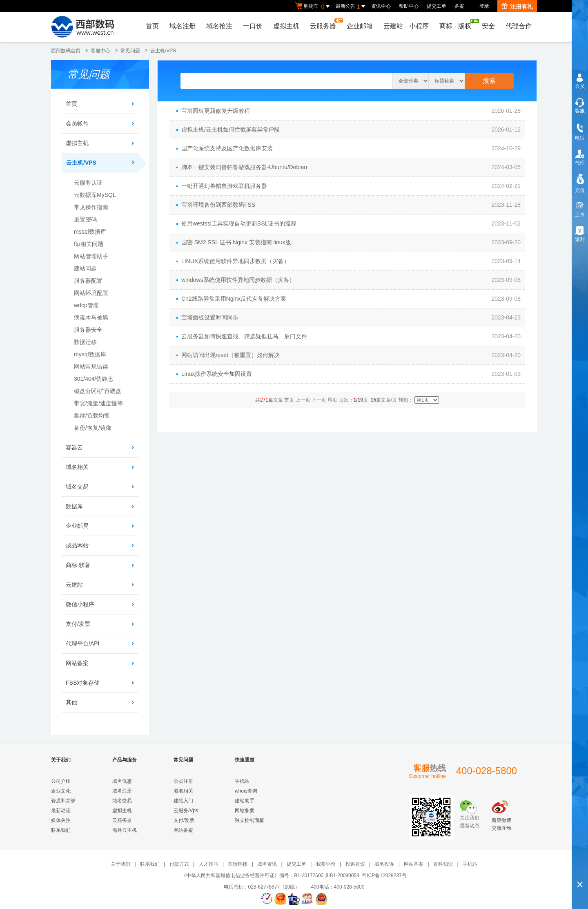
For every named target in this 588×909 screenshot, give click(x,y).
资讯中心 (381, 6)
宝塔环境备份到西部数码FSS (218, 205)
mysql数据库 (90, 354)
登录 (484, 6)
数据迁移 (85, 342)
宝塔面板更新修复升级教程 (216, 111)
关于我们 (120, 864)
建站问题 (85, 268)
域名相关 (77, 467)
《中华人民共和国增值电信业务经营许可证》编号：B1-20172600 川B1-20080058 (270, 875)
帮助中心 (409, 6)
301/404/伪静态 (94, 379)
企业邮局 (77, 526)
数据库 (74, 506)
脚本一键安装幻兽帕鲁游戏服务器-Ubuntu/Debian (244, 167)
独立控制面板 (249, 820)
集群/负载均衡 (92, 415)
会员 (580, 86)
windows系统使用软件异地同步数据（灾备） (238, 280)
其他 (71, 702)
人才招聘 (209, 864)
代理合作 (519, 26)
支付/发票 (78, 624)
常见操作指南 (91, 207)
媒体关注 (61, 820)
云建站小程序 (406, 26)
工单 (580, 215)
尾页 (332, 400)
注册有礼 (517, 7)
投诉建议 (355, 864)
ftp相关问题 (89, 244)
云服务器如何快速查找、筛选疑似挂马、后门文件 (244, 336)
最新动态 (61, 811)
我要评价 (326, 864)
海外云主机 (125, 830)
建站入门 (183, 801)
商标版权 (457, 24)
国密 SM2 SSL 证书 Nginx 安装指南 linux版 (236, 242)
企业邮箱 (360, 26)
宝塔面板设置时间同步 (210, 317)
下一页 (319, 400)
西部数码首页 (66, 51)
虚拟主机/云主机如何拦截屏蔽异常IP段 (231, 130)
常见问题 (130, 51)
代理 (580, 163)
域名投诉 (384, 864)
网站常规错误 (91, 366)
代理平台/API (82, 643)
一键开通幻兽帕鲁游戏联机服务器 (224, 186)
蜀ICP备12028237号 (384, 875)
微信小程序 (80, 604)
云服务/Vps (186, 811)
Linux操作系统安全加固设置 (217, 374)
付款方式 (179, 864)
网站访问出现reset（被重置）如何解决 (231, 355)
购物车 (313, 7)
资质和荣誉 (63, 801)
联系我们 (61, 830)
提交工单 (437, 6)
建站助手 (245, 801)
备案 (459, 6)
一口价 (253, 26)
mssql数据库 (90, 232)
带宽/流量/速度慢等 (98, 403)
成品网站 (77, 545)
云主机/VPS (163, 51)
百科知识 (443, 864)
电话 (580, 138)
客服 (580, 111)
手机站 (242, 781)
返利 (580, 239)
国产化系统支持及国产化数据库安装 (227, 148)
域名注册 (183, 26)
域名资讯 (267, 864)
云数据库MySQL (95, 195)
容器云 (74, 447)
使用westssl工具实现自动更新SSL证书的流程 (239, 223)
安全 (488, 26)
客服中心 (100, 51)
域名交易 (77, 487)
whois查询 (246, 791)
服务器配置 (88, 281)
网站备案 (77, 663)
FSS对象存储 (83, 683)
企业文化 (61, 791)
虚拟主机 (286, 26)
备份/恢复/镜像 (93, 428)
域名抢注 (219, 26)
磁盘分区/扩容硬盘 (98, 391)
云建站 (74, 585)
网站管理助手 (91, 256)
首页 (152, 26)
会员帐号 (77, 123)
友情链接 (238, 864)
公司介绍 (61, 781)
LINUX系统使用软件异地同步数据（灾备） (235, 261)
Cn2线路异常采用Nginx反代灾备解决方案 (234, 299)
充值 (580, 190)
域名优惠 (122, 781)
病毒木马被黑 (91, 317)
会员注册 (183, 781)
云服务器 (325, 24)
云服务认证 (88, 183)
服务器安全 (88, 330)
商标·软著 (78, 565)
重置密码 (85, 219)
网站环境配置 (91, 293)
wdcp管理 (86, 305)
